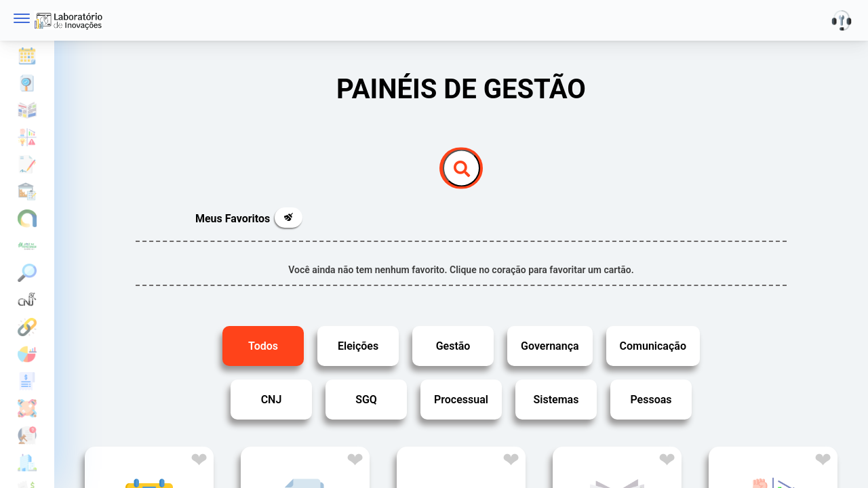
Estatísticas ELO (27, 327)
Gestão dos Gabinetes (27, 436)
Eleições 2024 (27, 246)
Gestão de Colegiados (27, 409)
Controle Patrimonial (27, 192)
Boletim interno (27, 110)
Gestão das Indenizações (27, 382)
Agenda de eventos (27, 56)
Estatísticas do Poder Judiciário (27, 300)
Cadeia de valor (27, 138)
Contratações (27, 165)
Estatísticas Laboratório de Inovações (27, 354)
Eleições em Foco (27, 273)
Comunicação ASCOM (27, 219)
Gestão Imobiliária (27, 463)
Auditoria (27, 83)
